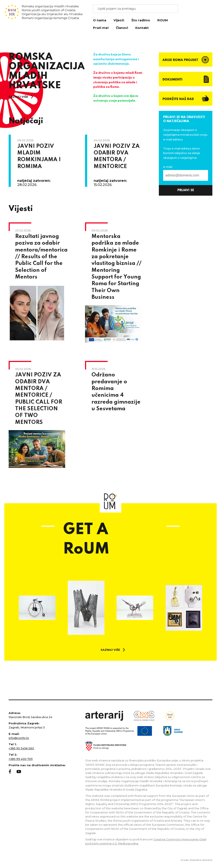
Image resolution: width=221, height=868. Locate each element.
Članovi (122, 28)
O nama (100, 20)
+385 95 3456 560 (21, 748)
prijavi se (186, 190)
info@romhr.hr (19, 738)
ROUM (163, 20)
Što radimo (141, 20)
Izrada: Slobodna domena (197, 860)
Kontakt (142, 28)
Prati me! (101, 28)
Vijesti (119, 20)
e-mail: (168, 167)
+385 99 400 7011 (21, 759)
